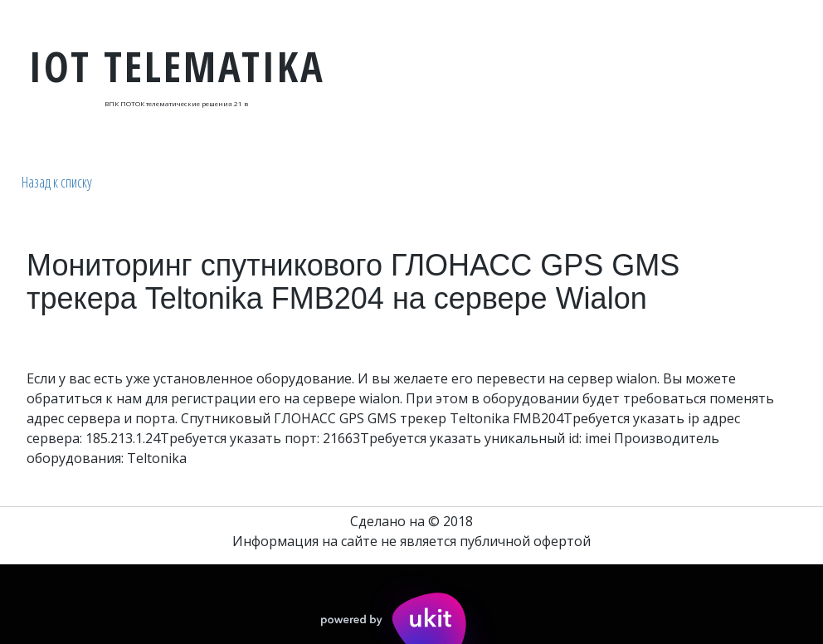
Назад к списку (57, 182)
